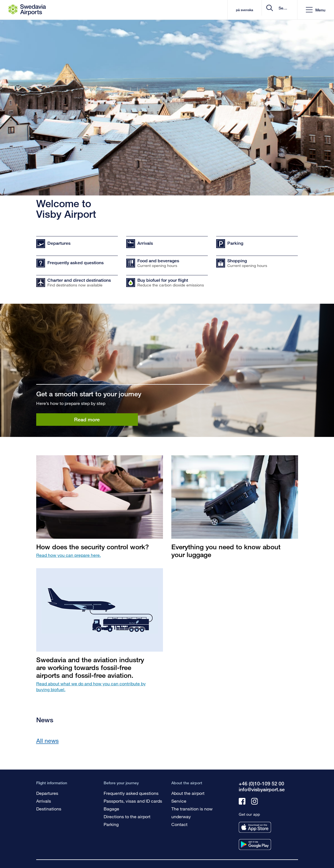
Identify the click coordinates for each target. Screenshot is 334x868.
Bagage (111, 809)
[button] (316, 10)
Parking (111, 824)
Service (179, 801)
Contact (179, 824)
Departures (47, 793)
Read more (87, 419)
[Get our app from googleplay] (255, 844)
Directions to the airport (127, 816)
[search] (260, 10)
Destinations (49, 809)
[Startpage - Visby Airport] (27, 10)
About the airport (188, 793)
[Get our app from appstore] (255, 827)
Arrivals (44, 801)
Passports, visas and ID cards (133, 801)
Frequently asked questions (131, 793)
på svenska (201, 10)
